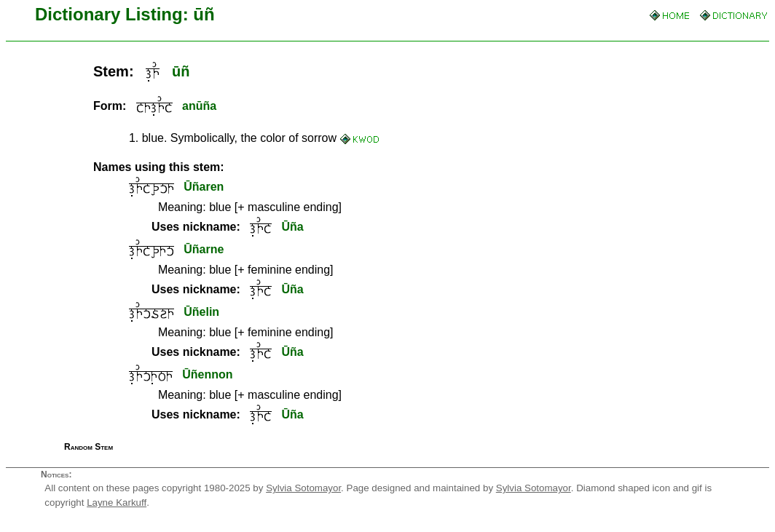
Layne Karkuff (117, 503)
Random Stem (88, 447)
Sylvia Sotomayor (303, 488)
